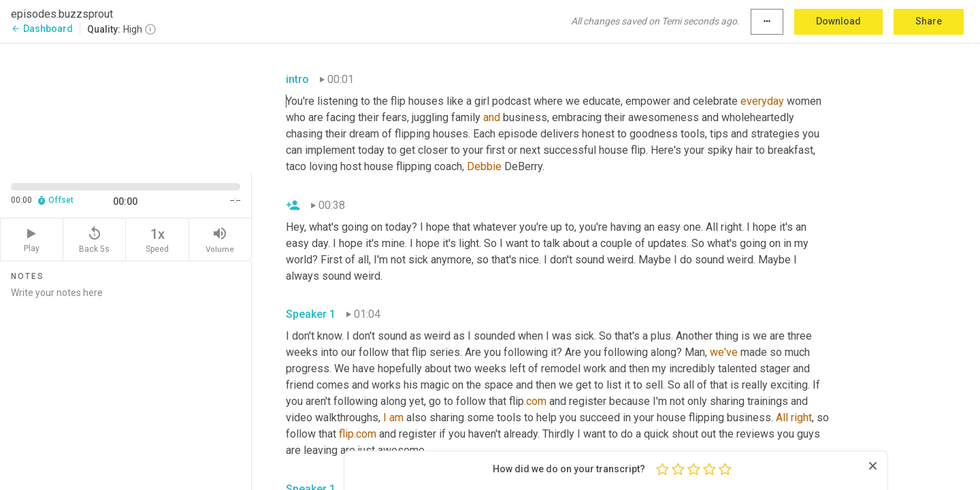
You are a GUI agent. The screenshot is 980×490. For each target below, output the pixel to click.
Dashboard (42, 29)
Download (838, 21)
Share (929, 21)
